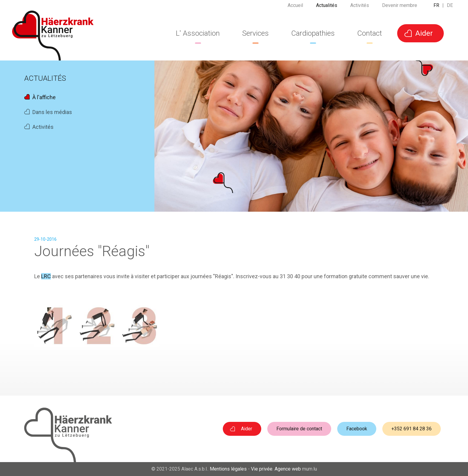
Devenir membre (400, 7)
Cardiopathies (313, 33)
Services (255, 33)
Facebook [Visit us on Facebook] (357, 429)
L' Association (198, 33)
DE (450, 7)
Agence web (288, 469)
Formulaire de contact (299, 429)
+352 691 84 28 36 (412, 429)
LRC (46, 276)
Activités (360, 7)
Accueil (295, 7)
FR (436, 7)
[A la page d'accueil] (53, 36)
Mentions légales (228, 469)
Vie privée (262, 469)
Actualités (327, 7)
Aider (424, 33)
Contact (370, 33)
